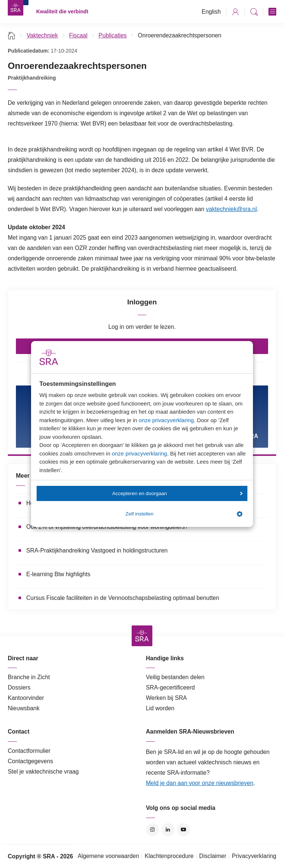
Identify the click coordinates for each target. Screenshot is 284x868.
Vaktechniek (42, 35)
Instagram (153, 830)
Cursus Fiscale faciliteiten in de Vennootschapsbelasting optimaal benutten (123, 598)
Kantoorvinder (26, 698)
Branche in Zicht (29, 677)
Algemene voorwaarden (108, 856)
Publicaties (113, 35)
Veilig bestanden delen (175, 677)
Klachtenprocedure (169, 856)
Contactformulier (29, 751)
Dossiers (19, 687)
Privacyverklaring (254, 856)
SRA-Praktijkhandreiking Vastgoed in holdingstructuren (97, 550)
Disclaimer (213, 856)
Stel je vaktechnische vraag (43, 772)
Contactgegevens (31, 761)
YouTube (184, 830)
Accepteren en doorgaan (177, 493)
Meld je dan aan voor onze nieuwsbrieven (200, 783)
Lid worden (160, 708)
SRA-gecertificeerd (170, 687)
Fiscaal (78, 35)
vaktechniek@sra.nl (231, 209)
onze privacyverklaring (166, 420)
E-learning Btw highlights (58, 574)
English (211, 12)
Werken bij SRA (167, 698)
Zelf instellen (184, 514)
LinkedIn (168, 830)
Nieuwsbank (24, 708)
